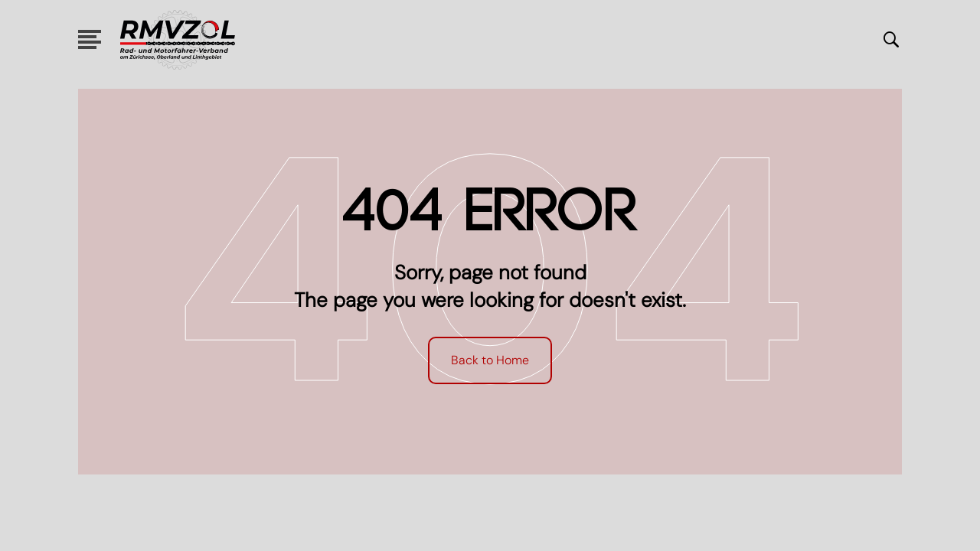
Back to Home (490, 360)
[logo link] (178, 40)
